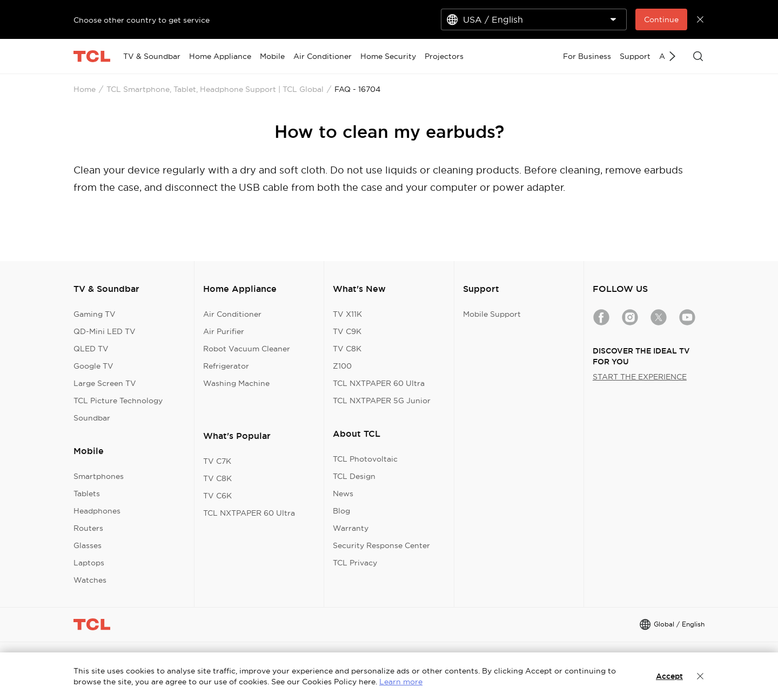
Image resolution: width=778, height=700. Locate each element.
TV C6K (217, 496)
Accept (669, 676)
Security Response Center (381, 545)
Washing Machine (236, 383)
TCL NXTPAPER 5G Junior (382, 401)
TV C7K (217, 461)
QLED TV (91, 349)
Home (85, 89)
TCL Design (354, 476)
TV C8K (217, 478)
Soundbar (92, 418)
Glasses (88, 545)
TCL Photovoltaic (365, 459)
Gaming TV (95, 314)
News (343, 494)
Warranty (351, 528)
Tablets (87, 494)
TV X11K (347, 314)
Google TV (93, 366)
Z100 (342, 366)
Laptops (89, 563)
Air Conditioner (232, 314)
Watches (90, 580)
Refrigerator (226, 366)
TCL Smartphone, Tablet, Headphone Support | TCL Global (215, 89)
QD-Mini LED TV (105, 331)
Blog (341, 511)
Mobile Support (492, 314)
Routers (88, 528)
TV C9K (347, 331)
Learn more (401, 682)
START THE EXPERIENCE (640, 377)
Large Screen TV (105, 383)
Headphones (97, 511)
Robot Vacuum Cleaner (247, 349)
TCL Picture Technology (118, 401)
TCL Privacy (355, 563)
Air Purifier (224, 331)
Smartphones (99, 476)
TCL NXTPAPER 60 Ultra (249, 513)
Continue (661, 19)
